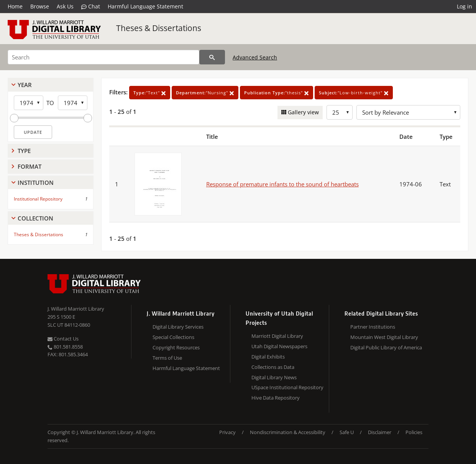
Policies (414, 432)
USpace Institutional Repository (287, 387)
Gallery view (303, 112)
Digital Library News (274, 377)
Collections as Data (273, 367)
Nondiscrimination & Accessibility (288, 432)
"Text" (150, 93)
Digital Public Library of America (386, 347)
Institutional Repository (38, 199)
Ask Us (65, 6)
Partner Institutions (373, 327)
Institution (36, 183)
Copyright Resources (176, 347)
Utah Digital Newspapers (279, 346)
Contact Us (63, 339)
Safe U (347, 432)
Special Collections (173, 337)
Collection (35, 218)
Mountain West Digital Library (384, 337)
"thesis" (277, 93)
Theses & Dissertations (159, 28)
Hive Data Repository (276, 398)
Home (15, 6)
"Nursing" (205, 93)
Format (30, 166)
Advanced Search (255, 57)
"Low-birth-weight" (354, 93)
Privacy (227, 432)
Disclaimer (380, 432)
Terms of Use (167, 358)
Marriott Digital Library (277, 336)
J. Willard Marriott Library (76, 309)
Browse (40, 6)
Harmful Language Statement (145, 6)
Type (24, 151)
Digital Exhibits (268, 357)
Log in (465, 6)
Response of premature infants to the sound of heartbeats (282, 184)
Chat (91, 7)
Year (25, 85)
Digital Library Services (178, 327)
